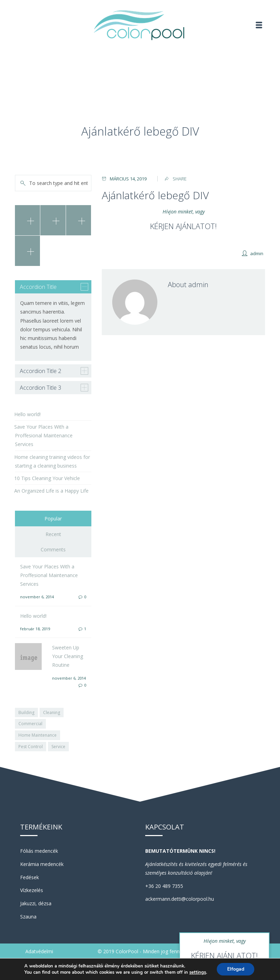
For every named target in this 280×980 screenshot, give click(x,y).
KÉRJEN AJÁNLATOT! (183, 226)
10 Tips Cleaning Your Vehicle (47, 478)
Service (58, 747)
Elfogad (236, 969)
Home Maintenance (38, 735)
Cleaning (52, 712)
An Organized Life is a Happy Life (51, 491)
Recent (53, 534)
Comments (53, 549)
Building (26, 712)
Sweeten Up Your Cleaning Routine (68, 656)
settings (197, 972)
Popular (53, 519)
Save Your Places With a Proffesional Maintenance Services (43, 435)
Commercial (30, 724)
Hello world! (27, 414)
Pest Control (31, 747)
